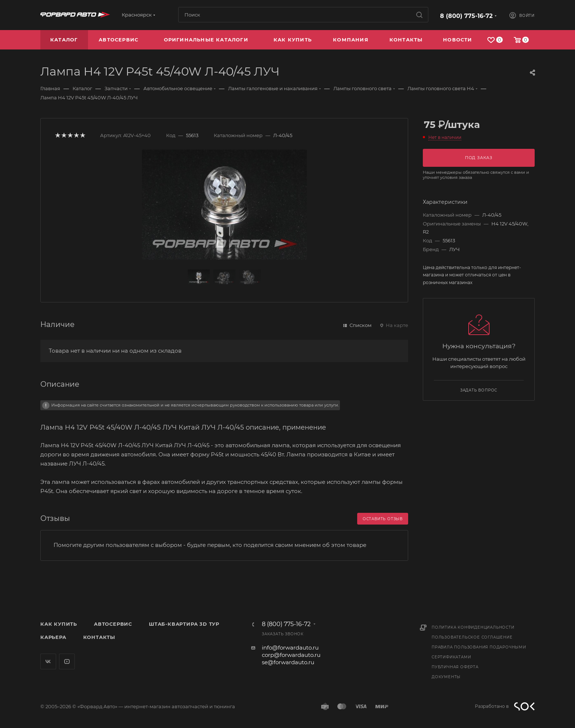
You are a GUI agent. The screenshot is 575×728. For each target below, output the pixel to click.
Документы (446, 677)
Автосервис (113, 624)
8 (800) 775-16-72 (466, 16)
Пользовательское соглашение (472, 637)
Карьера (53, 637)
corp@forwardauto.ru (291, 655)
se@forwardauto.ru (288, 662)
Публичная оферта (455, 667)
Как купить (59, 624)
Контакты (99, 637)
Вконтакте (48, 661)
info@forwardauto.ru (290, 648)
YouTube (67, 661)
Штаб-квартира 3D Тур (184, 624)
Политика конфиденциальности (473, 627)
